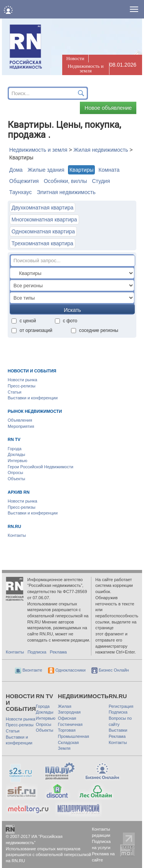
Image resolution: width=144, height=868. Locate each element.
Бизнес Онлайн (110, 670)
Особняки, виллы (65, 181)
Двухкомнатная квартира (42, 208)
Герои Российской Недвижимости (41, 467)
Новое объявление (108, 108)
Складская (68, 742)
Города (15, 449)
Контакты (17, 535)
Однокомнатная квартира (43, 231)
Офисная (67, 718)
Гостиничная (70, 724)
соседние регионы (95, 330)
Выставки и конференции (33, 398)
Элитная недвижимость (66, 192)
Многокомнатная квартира (44, 220)
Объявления (20, 420)
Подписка (37, 652)
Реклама (58, 652)
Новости (75, 58)
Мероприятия (21, 426)
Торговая (67, 730)
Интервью (17, 461)
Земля (64, 748)
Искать (72, 310)
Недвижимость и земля (85, 68)
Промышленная (74, 736)
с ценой (24, 321)
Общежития (24, 181)
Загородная (69, 712)
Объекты (16, 479)
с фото (66, 321)
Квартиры (82, 170)
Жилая (65, 706)
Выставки (118, 730)
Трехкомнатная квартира (42, 243)
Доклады (17, 454)
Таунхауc (21, 192)
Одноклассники (67, 670)
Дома (16, 170)
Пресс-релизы (22, 386)
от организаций (32, 330)
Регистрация (121, 706)
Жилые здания (46, 170)
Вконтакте (29, 670)
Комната (109, 170)
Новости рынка (22, 380)
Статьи (15, 392)
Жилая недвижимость (101, 150)
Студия (101, 181)
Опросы (15, 473)
